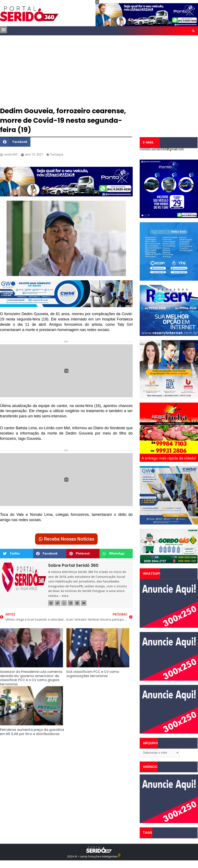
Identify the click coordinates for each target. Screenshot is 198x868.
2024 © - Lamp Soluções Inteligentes (92, 857)
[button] (3, 30)
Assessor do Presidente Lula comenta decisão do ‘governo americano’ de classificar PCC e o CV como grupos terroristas (31, 679)
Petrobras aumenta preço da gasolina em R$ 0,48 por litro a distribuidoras (32, 733)
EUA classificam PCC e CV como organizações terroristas (93, 675)
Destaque (57, 155)
